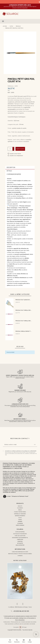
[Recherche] (17, 641)
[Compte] (30, 641)
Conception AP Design (20, 627)
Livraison (20, 556)
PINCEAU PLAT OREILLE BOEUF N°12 (24, 321)
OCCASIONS (20, 523)
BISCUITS (20, 506)
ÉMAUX (20, 510)
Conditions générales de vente (20, 552)
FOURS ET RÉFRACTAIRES (20, 512)
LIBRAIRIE (20, 521)
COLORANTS (20, 508)
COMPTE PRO (20, 540)
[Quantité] (10, 149)
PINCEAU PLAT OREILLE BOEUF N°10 (24, 310)
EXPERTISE (20, 541)
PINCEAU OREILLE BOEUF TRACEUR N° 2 (24, 331)
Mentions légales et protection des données (20, 554)
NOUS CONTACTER (20, 545)
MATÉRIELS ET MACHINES (20, 514)
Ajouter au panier (20, 149)
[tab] (20, 168)
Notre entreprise (20, 532)
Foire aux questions (20, 536)
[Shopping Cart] (36, 634)
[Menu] (24, 641)
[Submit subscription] (35, 445)
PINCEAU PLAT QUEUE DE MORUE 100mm (24, 300)
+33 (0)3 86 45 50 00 (21, 611)
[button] (20, 21)
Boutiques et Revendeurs (20, 534)
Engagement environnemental (20, 538)
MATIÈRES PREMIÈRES (20, 516)
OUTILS (20, 518)
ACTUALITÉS (20, 543)
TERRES (20, 520)
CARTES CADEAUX (20, 525)
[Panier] (10, 641)
